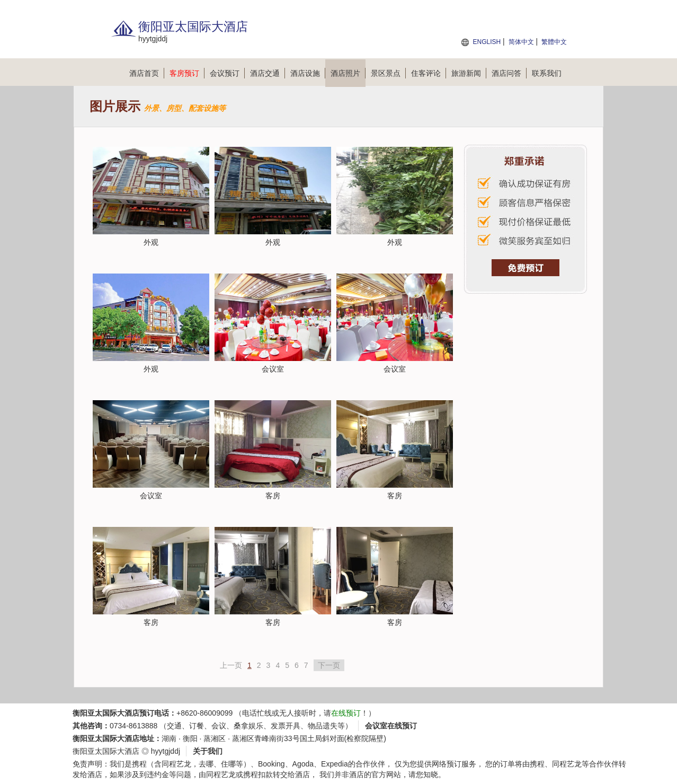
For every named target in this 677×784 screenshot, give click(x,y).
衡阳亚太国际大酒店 (106, 751)
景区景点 (388, 73)
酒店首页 (147, 73)
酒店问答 (509, 73)
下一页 (329, 665)
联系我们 (547, 73)
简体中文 (521, 42)
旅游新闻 (469, 73)
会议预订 (227, 73)
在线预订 (346, 713)
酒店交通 (268, 73)
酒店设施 (308, 73)
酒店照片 (348, 73)
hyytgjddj (166, 751)
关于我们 (208, 751)
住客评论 (429, 73)
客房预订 (187, 73)
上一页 (231, 665)
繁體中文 (554, 42)
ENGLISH (487, 42)
